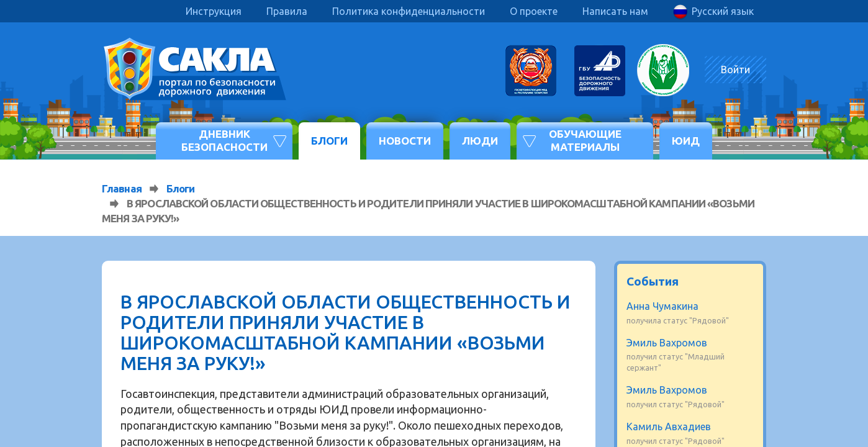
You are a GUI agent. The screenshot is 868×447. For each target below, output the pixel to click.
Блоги (329, 141)
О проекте (534, 11)
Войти (735, 70)
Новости (405, 141)
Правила (287, 11)
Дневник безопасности (224, 140)
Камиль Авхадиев (669, 427)
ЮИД (686, 141)
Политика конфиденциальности (409, 11)
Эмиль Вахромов (667, 343)
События (653, 281)
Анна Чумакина (662, 306)
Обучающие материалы (585, 140)
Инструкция (214, 11)
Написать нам (615, 11)
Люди (480, 141)
